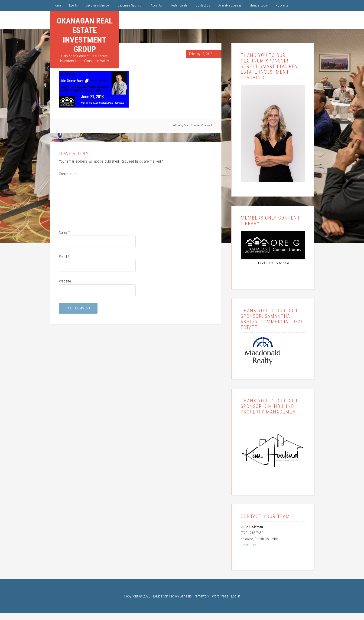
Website (65, 281)
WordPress (220, 596)
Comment (67, 174)
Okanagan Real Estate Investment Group (85, 35)
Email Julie (249, 545)
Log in (236, 596)
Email (64, 257)
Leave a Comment (202, 125)
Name (65, 232)
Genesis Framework (194, 596)
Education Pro (164, 596)
